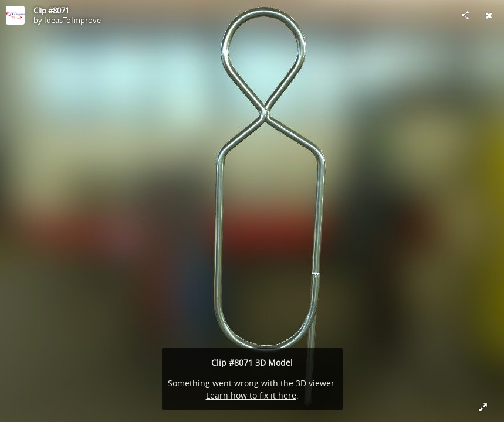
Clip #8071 (51, 11)
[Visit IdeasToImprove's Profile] (15, 15)
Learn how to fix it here (251, 395)
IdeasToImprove (72, 20)
